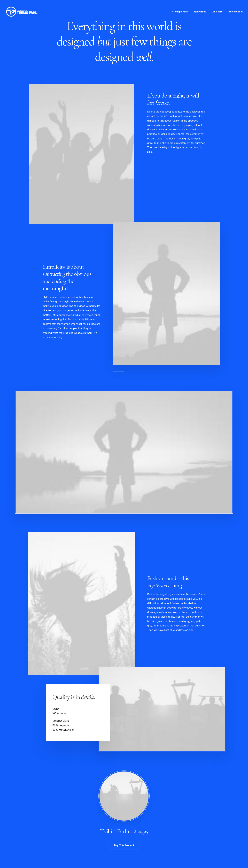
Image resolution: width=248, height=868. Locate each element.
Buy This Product (124, 845)
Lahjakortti (217, 12)
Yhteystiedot (236, 12)
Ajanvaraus (200, 12)
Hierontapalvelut (179, 12)
